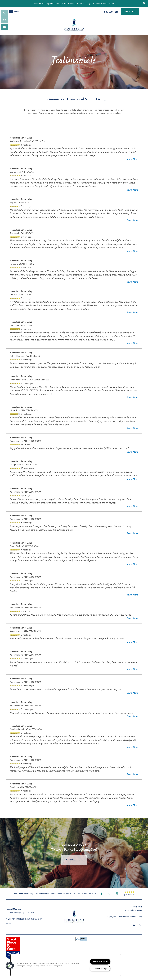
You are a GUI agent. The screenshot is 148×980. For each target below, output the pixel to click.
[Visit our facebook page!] (5, 27)
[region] (66, 965)
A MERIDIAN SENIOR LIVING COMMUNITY (24, 925)
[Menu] (14, 12)
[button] (144, 3)
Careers (9, 929)
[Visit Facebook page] (102, 900)
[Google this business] (117, 900)
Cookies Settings (100, 968)
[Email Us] (5, 20)
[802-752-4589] (5, 13)
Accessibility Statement (133, 917)
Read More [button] (132, 165)
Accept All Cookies (100, 962)
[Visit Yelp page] (109, 900)
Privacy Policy (137, 913)
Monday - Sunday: (13, 919)
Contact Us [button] (74, 866)
